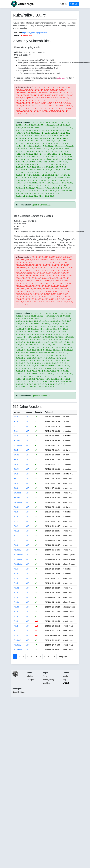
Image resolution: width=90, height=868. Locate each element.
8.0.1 (16, 479)
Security (39, 412)
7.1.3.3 (17, 607)
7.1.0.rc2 (17, 640)
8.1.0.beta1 (18, 445)
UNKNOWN (26, 35)
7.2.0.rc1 (17, 550)
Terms (46, 676)
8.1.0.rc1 (17, 441)
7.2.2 (16, 526)
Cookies (46, 683)
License (29, 412)
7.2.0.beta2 (18, 559)
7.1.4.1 (17, 593)
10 (54, 656)
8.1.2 (16, 426)
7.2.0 (16, 545)
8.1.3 (16, 417)
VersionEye (25, 4)
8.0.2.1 (17, 469)
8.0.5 (16, 450)
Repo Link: (17, 33)
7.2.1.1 (17, 536)
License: (16, 35)
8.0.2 (16, 474)
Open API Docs (18, 692)
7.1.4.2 (17, 588)
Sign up (74, 4)
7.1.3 (16, 621)
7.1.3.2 (17, 612)
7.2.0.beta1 (18, 564)
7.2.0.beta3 (18, 555)
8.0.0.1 (17, 483)
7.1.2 (16, 626)
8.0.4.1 (17, 455)
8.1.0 (16, 436)
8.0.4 (16, 460)
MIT (27, 417)
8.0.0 (16, 488)
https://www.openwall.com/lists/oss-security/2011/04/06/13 (41, 65)
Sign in (63, 4)
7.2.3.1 (17, 507)
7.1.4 (16, 597)
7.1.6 (16, 569)
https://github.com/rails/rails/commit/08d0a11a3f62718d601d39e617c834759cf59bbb (51, 231)
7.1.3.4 (17, 602)
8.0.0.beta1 (18, 502)
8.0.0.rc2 (17, 493)
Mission (30, 676)
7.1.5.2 (17, 574)
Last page (62, 656)
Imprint (66, 676)
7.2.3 (16, 512)
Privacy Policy (49, 680)
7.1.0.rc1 (17, 645)
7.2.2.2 (17, 517)
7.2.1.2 (17, 531)
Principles (31, 680)
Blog (65, 680)
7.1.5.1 (17, 578)
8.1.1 (16, 431)
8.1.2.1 (17, 422)
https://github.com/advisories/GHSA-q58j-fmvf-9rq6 (38, 68)
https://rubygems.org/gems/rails (34, 33)
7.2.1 (16, 540)
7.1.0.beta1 (18, 650)
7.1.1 (16, 631)
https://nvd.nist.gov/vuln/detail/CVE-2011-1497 (36, 60)
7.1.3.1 (17, 616)
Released (49, 412)
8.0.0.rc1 (17, 498)
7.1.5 (16, 583)
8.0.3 (16, 464)
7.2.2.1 (17, 521)
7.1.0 (16, 635)
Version (17, 412)
